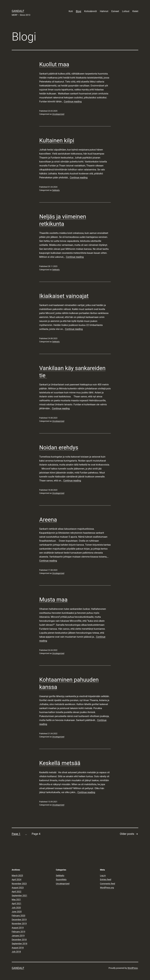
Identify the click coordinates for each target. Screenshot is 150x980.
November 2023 (19, 884)
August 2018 (18, 948)
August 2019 (18, 928)
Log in (103, 875)
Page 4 (36, 834)
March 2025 (17, 875)
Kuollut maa (54, 64)
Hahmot (104, 11)
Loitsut (126, 11)
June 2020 (17, 912)
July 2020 (16, 908)
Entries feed (106, 879)
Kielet (135, 11)
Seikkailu (56, 190)
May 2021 (16, 899)
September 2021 (19, 896)
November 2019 (19, 923)
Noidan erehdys (59, 447)
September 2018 (19, 944)
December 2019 (19, 920)
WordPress (133, 968)
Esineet (115, 11)
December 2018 (19, 940)
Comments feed (107, 884)
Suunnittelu (61, 879)
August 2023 (18, 888)
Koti (71, 11)
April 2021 (17, 903)
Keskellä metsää (60, 763)
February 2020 (18, 916)
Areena (48, 520)
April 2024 (17, 879)
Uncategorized (58, 114)
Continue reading (73, 102)
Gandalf (18, 11)
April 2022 (17, 892)
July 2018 (16, 952)
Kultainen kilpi (57, 140)
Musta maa (53, 600)
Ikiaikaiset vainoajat (64, 296)
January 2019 (18, 936)
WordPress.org (107, 888)
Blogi (79, 11)
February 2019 (18, 932)
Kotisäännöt (91, 11)
